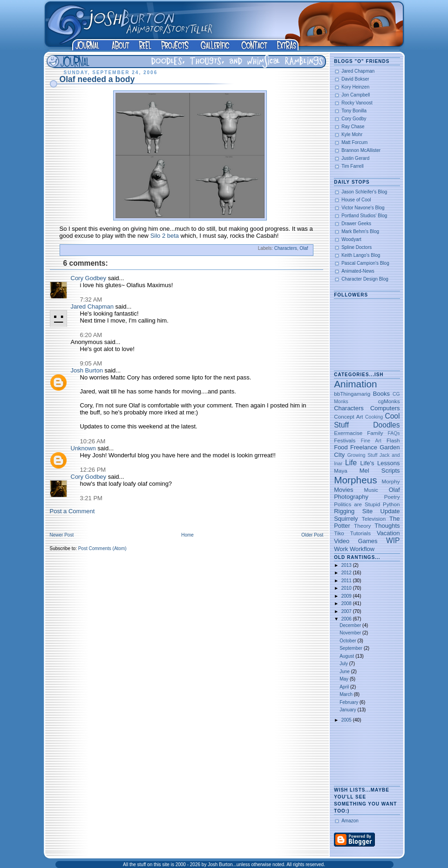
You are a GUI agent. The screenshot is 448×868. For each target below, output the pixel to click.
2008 (347, 603)
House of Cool (356, 200)
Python (391, 504)
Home (187, 535)
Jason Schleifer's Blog (364, 192)
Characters (286, 248)
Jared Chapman (92, 307)
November (351, 633)
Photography (351, 497)
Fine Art (371, 441)
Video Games (356, 541)
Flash (393, 440)
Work (341, 549)
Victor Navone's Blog (363, 208)
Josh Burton (87, 370)
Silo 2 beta (165, 236)
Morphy (391, 481)
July (344, 664)
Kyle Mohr (352, 134)
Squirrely (346, 519)
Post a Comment (72, 511)
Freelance (364, 447)
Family (375, 433)
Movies (343, 490)
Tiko (339, 533)
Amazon (350, 821)
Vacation (388, 533)
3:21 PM (91, 498)
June (345, 672)
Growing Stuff (363, 455)
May (345, 679)
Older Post (312, 535)
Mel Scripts (380, 471)
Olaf (304, 248)
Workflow (362, 549)
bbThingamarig (352, 394)
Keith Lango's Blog (361, 255)
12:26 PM (93, 470)
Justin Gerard (355, 158)
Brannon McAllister (361, 150)
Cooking (374, 417)
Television (374, 519)
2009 (347, 596)
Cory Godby (354, 119)
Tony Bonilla (354, 111)
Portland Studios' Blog (364, 216)
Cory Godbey (89, 278)
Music (371, 490)
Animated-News (358, 271)
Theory (362, 526)
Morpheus (355, 480)
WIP (393, 541)
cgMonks (389, 401)
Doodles (386, 425)
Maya (341, 471)
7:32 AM (91, 300)
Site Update (381, 511)
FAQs (394, 433)
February (350, 702)
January (348, 710)
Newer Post (62, 535)
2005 (347, 720)
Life (351, 463)
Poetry (392, 497)
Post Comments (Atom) (102, 548)
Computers (385, 408)
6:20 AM (91, 335)
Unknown (83, 448)
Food (341, 447)
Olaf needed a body (97, 79)
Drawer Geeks (356, 224)
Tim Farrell (352, 166)
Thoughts (387, 526)
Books (381, 394)
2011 (347, 581)
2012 (347, 573)
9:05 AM (91, 363)
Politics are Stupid (357, 504)
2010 (347, 588)
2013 (347, 565)
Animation (355, 384)
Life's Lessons (380, 463)
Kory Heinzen (355, 87)
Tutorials (360, 533)
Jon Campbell (356, 95)
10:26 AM (93, 441)
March (347, 694)
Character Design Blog (365, 279)
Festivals (345, 440)
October (348, 641)
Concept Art (348, 417)
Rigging (344, 511)
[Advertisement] (363, 755)
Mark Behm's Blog (360, 231)
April (345, 687)
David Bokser (355, 79)
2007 (347, 611)
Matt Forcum (354, 142)
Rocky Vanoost (357, 103)
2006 (347, 619)
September (352, 648)
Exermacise (348, 433)
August (347, 656)
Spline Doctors (356, 247)
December (351, 625)
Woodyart (351, 239)
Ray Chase (353, 127)
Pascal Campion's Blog (365, 263)
